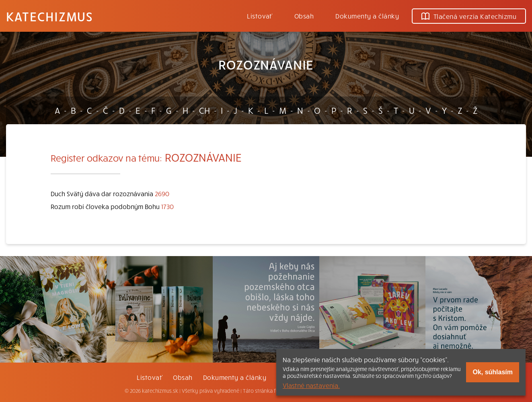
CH (204, 110)
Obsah (304, 16)
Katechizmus (49, 16)
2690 (162, 193)
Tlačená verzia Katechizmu (469, 16)
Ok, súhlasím (493, 372)
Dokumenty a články (367, 16)
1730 (167, 206)
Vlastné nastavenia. (311, 385)
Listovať (260, 16)
